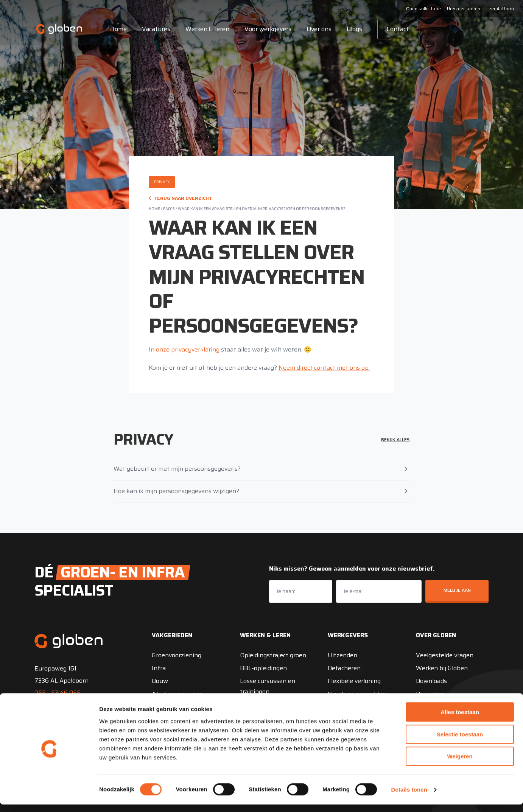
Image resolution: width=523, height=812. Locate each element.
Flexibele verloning (354, 681)
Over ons (317, 29)
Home (116, 29)
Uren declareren (464, 9)
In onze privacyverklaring (184, 349)
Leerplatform (500, 9)
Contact (395, 29)
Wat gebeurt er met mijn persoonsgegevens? (261, 469)
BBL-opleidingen (263, 668)
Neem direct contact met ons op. (324, 368)
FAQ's (169, 209)
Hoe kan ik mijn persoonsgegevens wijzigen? (261, 491)
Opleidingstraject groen (273, 655)
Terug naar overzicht (181, 198)
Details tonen (409, 797)
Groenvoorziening (177, 655)
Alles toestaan (460, 719)
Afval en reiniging (177, 694)
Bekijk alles (395, 439)
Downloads (431, 681)
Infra (159, 668)
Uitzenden (342, 655)
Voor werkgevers (266, 29)
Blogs (352, 29)
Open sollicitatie (423, 9)
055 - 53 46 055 (58, 693)
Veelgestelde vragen (445, 655)
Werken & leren (205, 29)
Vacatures (154, 29)
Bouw (160, 681)
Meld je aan (457, 590)
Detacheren (344, 668)
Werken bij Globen (442, 668)
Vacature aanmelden (357, 694)
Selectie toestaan (460, 742)
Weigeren (460, 764)
